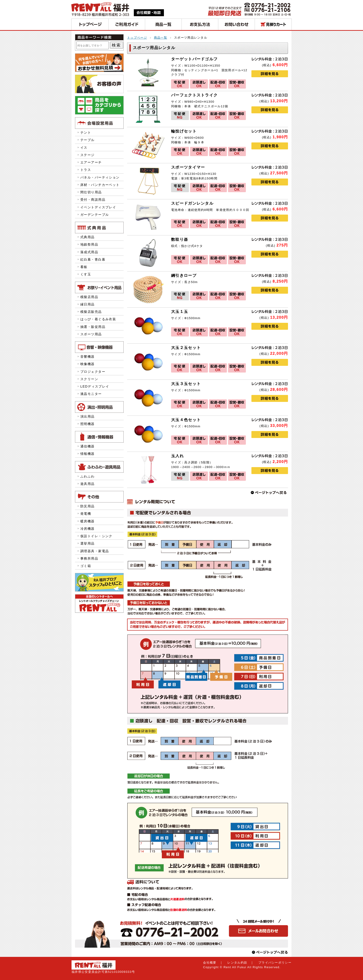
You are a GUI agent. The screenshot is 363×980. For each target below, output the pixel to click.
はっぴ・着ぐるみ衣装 (98, 319)
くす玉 (86, 274)
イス (84, 148)
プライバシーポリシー (275, 963)
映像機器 (88, 364)
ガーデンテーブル (95, 215)
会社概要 (210, 963)
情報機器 (88, 454)
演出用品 (88, 416)
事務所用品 (89, 558)
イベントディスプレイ (98, 207)
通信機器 (88, 446)
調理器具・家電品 (95, 551)
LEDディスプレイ (95, 386)
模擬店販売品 (91, 312)
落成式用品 (89, 252)
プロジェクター (93, 372)
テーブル (88, 140)
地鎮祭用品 (89, 244)
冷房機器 (88, 529)
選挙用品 (88, 543)
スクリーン (89, 379)
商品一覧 (161, 38)
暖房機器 (88, 521)
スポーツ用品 (91, 334)
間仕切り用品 (91, 192)
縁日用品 (88, 304)
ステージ (88, 155)
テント (86, 133)
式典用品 (88, 237)
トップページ (137, 38)
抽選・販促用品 (93, 327)
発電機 (88, 514)
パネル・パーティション (100, 177)
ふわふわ (88, 476)
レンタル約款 (237, 963)
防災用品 (88, 506)
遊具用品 (88, 484)
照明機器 (88, 424)
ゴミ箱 (86, 566)
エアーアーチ (91, 162)
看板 (84, 267)
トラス (86, 170)
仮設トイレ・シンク (96, 536)
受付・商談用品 (93, 200)
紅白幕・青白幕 (93, 259)
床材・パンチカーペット (100, 185)
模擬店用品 (89, 297)
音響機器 (88, 357)
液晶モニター (91, 394)
